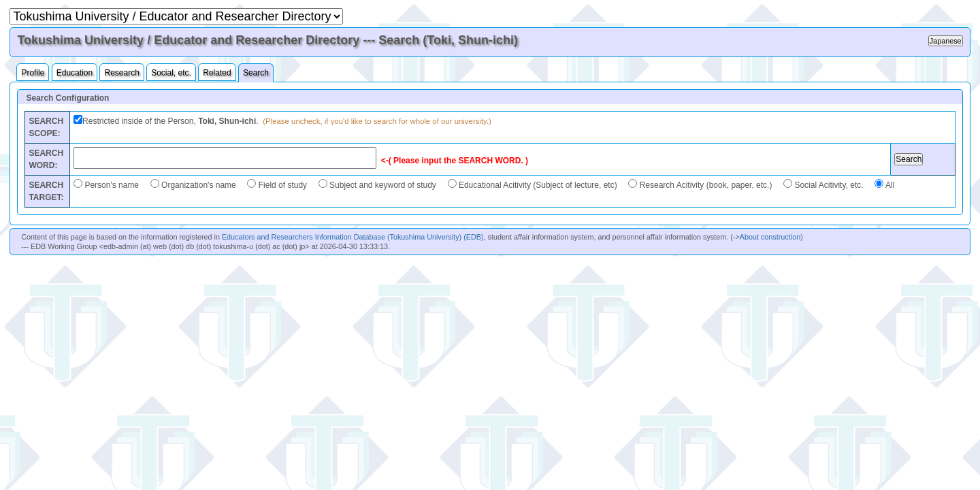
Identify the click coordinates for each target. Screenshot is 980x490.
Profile (33, 73)
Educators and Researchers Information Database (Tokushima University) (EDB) (353, 237)
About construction (770, 237)
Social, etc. (171, 73)
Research (121, 73)
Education (75, 73)
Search (256, 73)
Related (217, 73)
